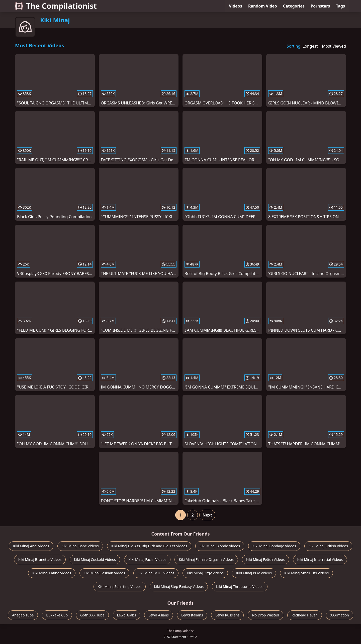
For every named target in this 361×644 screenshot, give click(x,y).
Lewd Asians (159, 615)
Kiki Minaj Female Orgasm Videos (206, 559)
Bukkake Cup (57, 615)
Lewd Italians (192, 615)
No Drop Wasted (265, 615)
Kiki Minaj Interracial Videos (320, 559)
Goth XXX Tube (92, 615)
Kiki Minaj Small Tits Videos (306, 573)
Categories (294, 6)
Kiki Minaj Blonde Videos (220, 546)
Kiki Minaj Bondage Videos (274, 546)
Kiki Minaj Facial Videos (147, 559)
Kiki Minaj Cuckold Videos (95, 559)
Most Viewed (334, 46)
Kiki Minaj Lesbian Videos (104, 573)
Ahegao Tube (23, 615)
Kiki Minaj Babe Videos (80, 546)
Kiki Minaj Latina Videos (52, 573)
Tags (340, 6)
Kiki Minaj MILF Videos (156, 573)
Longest (310, 46)
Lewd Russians (227, 615)
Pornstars (320, 6)
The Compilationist (56, 6)
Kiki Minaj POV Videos (254, 573)
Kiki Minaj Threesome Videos (240, 587)
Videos (236, 6)
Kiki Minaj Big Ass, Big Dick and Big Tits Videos (149, 546)
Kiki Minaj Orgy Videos (205, 573)
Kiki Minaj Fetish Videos (265, 559)
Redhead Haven (305, 615)
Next (207, 515)
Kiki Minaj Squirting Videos (120, 587)
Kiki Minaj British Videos (328, 546)
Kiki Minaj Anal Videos (31, 546)
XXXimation (340, 615)
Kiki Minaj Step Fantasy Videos (179, 587)
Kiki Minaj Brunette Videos (40, 559)
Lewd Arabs (127, 615)
